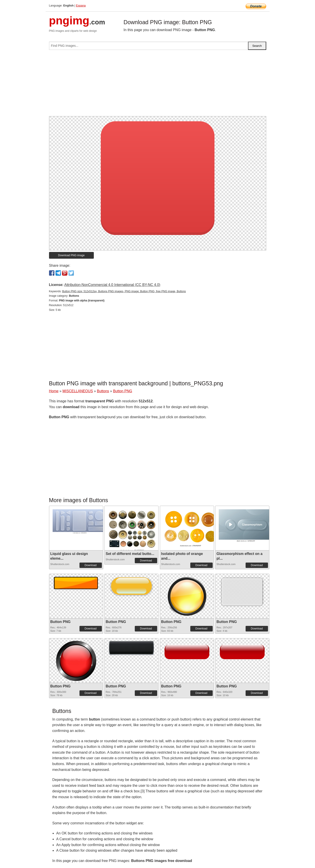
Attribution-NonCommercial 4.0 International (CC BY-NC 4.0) (112, 285)
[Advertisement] (158, 85)
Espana (81, 5)
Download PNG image (71, 255)
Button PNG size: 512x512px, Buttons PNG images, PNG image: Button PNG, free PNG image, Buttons (124, 291)
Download (91, 565)
